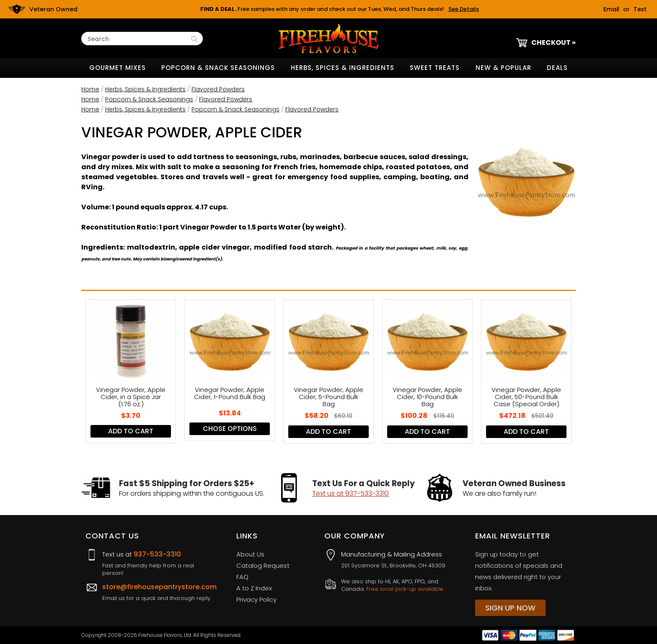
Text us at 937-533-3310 (350, 493)
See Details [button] (464, 9)
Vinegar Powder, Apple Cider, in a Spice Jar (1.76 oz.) (131, 397)
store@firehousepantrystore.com (159, 587)
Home (90, 89)
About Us (250, 554)
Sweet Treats (435, 68)
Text (640, 9)
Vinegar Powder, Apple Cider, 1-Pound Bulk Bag (230, 394)
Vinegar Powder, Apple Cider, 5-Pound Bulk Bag (328, 397)
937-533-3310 (157, 554)
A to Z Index (254, 588)
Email (611, 9)
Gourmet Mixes (118, 68)
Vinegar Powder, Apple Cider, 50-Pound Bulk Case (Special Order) (526, 397)
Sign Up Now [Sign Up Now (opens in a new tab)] (510, 608)
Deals (557, 68)
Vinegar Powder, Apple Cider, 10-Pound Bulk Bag (427, 397)
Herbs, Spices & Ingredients (343, 68)
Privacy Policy (256, 599)
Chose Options (230, 429)
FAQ (242, 577)
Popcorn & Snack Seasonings (218, 68)
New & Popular (503, 68)
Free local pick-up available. (405, 589)
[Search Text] (138, 39)
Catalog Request (263, 565)
